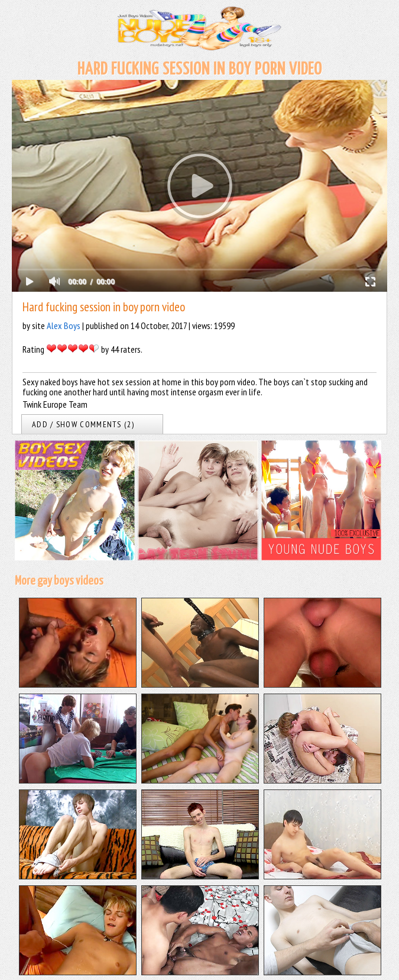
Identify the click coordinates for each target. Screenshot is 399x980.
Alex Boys (64, 325)
